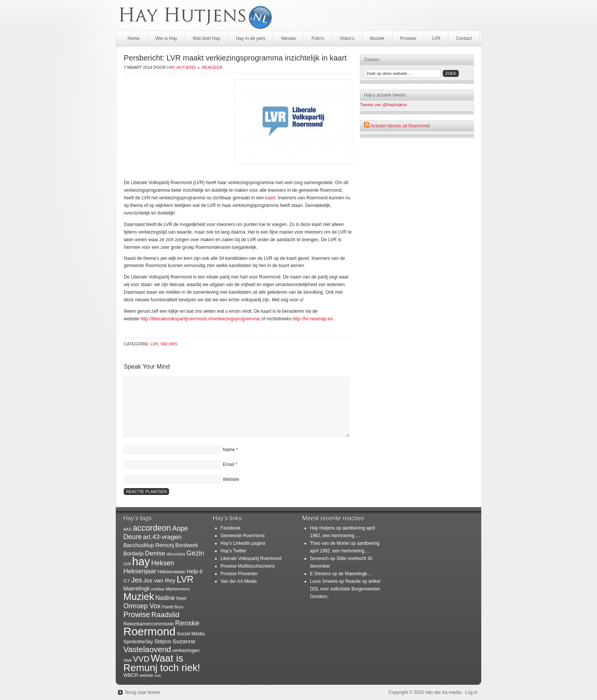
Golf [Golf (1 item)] (127, 564)
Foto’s (318, 38)
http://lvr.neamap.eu (313, 319)
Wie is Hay (166, 38)
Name (229, 450)
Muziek (377, 38)
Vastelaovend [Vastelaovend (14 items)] (147, 649)
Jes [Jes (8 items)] (137, 580)
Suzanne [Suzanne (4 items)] (184, 641)
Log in (471, 692)
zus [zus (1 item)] (158, 675)
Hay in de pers (251, 38)
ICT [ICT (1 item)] (127, 581)
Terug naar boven (142, 692)
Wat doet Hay (206, 38)
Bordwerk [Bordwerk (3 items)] (187, 545)
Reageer (212, 67)
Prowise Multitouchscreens (248, 566)
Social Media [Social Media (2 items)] (191, 634)
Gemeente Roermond (242, 536)
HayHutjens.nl (298, 15)
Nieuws (288, 38)
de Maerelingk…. (356, 574)
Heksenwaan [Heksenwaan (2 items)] (172, 572)
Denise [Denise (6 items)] (155, 553)
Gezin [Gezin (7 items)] (195, 553)
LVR (436, 38)
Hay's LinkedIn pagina (243, 543)
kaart (270, 198)
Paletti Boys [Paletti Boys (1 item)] (172, 607)
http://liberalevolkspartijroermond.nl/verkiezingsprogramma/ (200, 319)
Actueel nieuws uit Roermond (400, 126)
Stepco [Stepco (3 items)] (163, 641)
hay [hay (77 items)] (141, 562)
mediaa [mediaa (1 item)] (158, 589)
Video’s (347, 38)
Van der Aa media (443, 692)
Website (231, 479)
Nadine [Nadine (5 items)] (165, 598)
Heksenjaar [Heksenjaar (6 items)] (140, 571)
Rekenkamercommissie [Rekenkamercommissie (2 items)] (149, 624)
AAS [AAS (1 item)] (127, 529)
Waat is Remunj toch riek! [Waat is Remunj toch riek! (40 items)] (162, 663)
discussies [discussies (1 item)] (176, 554)
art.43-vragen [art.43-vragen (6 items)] (162, 537)
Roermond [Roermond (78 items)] (149, 631)
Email (228, 465)
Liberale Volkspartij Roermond (251, 558)
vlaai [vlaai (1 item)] (128, 660)
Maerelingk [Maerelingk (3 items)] (136, 589)
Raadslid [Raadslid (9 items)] (165, 615)
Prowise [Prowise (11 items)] (137, 614)
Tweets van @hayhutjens (384, 105)
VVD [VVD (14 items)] (141, 659)
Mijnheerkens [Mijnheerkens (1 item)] (178, 589)
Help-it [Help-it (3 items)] (195, 571)
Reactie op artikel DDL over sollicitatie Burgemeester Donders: (345, 589)
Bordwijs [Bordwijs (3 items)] (134, 554)
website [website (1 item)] (146, 675)
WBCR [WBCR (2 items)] (131, 675)
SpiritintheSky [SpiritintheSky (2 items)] (138, 642)
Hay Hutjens (181, 67)
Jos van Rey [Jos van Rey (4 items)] (159, 580)
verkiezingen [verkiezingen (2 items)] (186, 650)
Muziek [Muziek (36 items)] (139, 597)
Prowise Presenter (239, 574)
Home (134, 38)
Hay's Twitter (233, 551)
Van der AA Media (239, 581)
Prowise (408, 38)
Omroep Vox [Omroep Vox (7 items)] (142, 606)
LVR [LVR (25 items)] (185, 579)
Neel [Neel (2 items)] (181, 598)
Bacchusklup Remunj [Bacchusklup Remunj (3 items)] (149, 545)
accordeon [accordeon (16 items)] (152, 528)
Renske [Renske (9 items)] (187, 623)
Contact (464, 38)
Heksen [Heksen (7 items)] (163, 563)
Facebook (231, 528)
